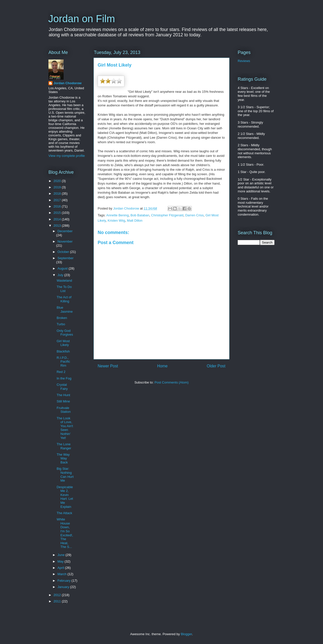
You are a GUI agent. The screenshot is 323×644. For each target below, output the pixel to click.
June (62, 555)
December (65, 231)
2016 (58, 206)
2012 (58, 595)
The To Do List (64, 289)
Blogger (186, 634)
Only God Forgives (65, 333)
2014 (58, 219)
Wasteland (64, 281)
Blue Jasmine (64, 310)
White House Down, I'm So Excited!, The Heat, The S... (65, 533)
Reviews (244, 61)
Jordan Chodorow (68, 83)
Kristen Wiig (116, 221)
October (64, 252)
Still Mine (63, 401)
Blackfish (63, 351)
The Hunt (63, 395)
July (61, 275)
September (66, 258)
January (64, 587)
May (61, 561)
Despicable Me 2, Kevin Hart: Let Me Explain (65, 497)
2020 (58, 181)
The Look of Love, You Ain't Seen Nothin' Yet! (65, 428)
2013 (58, 226)
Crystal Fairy (62, 387)
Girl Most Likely (63, 343)
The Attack (64, 513)
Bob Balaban (140, 215)
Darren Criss (194, 215)
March (63, 574)
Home (163, 366)
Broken (62, 318)
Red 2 (61, 372)
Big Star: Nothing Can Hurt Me (65, 475)
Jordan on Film (82, 19)
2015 (58, 213)
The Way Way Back (63, 458)
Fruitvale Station (63, 410)
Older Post (216, 366)
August (63, 268)
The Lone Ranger (64, 446)
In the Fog (64, 378)
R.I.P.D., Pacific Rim (63, 362)
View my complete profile (67, 156)
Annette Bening (117, 215)
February (65, 581)
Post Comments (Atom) (171, 382)
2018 (58, 194)
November (65, 241)
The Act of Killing (64, 299)
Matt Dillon (135, 221)
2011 (58, 601)
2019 (58, 187)
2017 (58, 200)
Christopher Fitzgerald (167, 215)
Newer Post (108, 366)
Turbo (61, 324)
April (61, 568)
